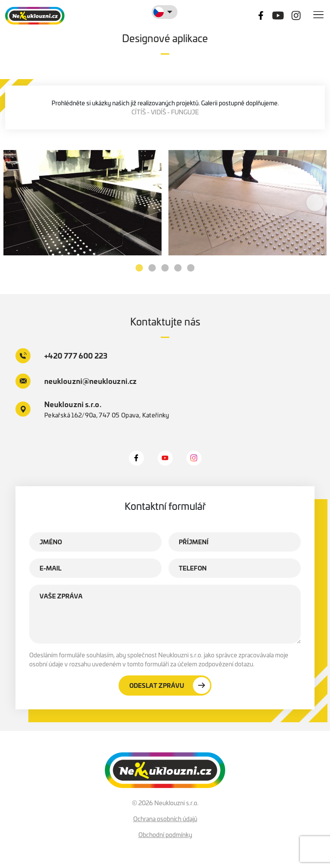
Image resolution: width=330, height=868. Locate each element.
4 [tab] (178, 268)
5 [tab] (191, 268)
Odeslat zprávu (170, 686)
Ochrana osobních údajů (165, 819)
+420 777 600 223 (62, 356)
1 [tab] (139, 268)
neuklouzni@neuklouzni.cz (76, 381)
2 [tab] (152, 268)
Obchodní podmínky (165, 835)
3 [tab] (165, 268)
